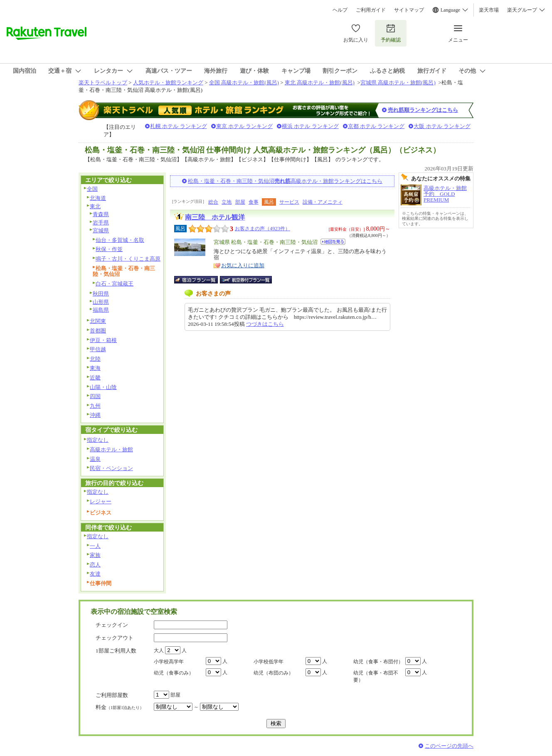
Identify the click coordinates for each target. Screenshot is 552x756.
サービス (289, 202)
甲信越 (98, 349)
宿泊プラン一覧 (200, 280)
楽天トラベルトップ (103, 82)
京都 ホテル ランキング (376, 126)
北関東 (98, 321)
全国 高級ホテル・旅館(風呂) (244, 82)
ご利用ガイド (371, 10)
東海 (95, 368)
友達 (95, 574)
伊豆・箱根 (103, 340)
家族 (95, 555)
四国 (95, 396)
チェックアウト (115, 638)
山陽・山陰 (103, 387)
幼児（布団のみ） (274, 673)
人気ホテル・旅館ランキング (168, 82)
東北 (95, 206)
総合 (213, 202)
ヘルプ (340, 10)
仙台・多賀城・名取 (120, 240)
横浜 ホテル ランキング (310, 126)
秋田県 (101, 294)
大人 (159, 650)
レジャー (101, 501)
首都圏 (98, 331)
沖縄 (95, 415)
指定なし (98, 440)
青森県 (101, 214)
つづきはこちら (265, 324)
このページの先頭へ (449, 746)
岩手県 (101, 223)
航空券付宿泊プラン (246, 280)
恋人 (95, 565)
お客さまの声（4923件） (262, 229)
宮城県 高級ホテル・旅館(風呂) (398, 82)
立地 (227, 202)
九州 (95, 406)
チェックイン (112, 625)
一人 (95, 546)
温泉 (95, 459)
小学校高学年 (169, 662)
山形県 (101, 302)
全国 (92, 189)
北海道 (98, 198)
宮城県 (101, 230)
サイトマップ (409, 10)
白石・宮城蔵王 (115, 284)
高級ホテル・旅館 (111, 449)
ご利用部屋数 (112, 695)
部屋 (240, 202)
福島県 (101, 310)
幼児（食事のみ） (174, 673)
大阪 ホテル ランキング (442, 126)
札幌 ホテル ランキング (179, 126)
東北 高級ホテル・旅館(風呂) (320, 82)
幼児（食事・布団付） (378, 662)
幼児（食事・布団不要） (376, 676)
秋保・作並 (109, 249)
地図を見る (333, 242)
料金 (120, 707)
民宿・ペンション (111, 468)
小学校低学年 (269, 662)
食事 (254, 202)
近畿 (95, 378)
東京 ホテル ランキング (245, 126)
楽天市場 (489, 10)
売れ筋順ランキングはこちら (423, 110)
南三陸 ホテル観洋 (215, 217)
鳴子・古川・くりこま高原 (128, 259)
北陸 (95, 359)
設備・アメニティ (323, 202)
